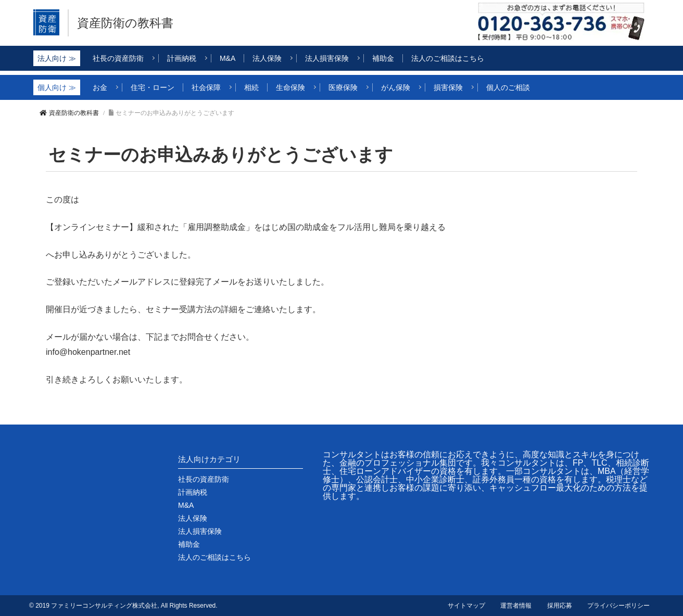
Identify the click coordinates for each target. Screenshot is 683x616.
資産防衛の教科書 (129, 23)
